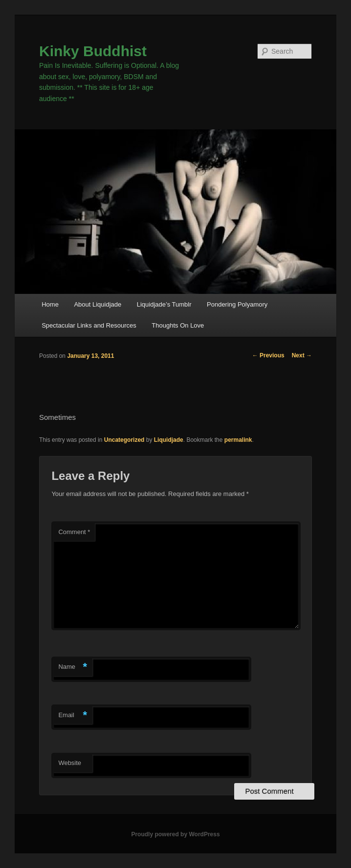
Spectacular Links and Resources (89, 325)
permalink (238, 440)
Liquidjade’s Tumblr (164, 304)
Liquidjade (169, 440)
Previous (268, 355)
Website (70, 763)
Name (73, 667)
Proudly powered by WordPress (175, 834)
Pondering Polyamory (237, 304)
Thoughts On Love (178, 325)
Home (50, 304)
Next (302, 355)
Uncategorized (124, 440)
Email (73, 715)
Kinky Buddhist (93, 51)
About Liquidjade (98, 304)
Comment (74, 532)
